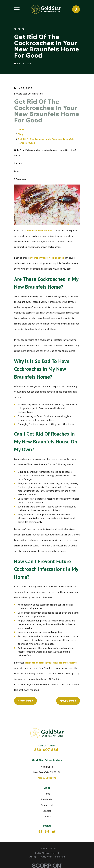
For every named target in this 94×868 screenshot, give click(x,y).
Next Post (68, 700)
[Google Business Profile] (54, 831)
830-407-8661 (47, 750)
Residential (47, 799)
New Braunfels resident (40, 230)
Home (21, 129)
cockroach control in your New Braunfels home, (51, 663)
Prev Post (25, 700)
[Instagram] (47, 831)
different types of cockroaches (47, 258)
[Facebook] (40, 831)
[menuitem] (33, 857)
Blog (20, 134)
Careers (47, 816)
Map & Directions (47, 778)
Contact (47, 811)
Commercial (47, 805)
